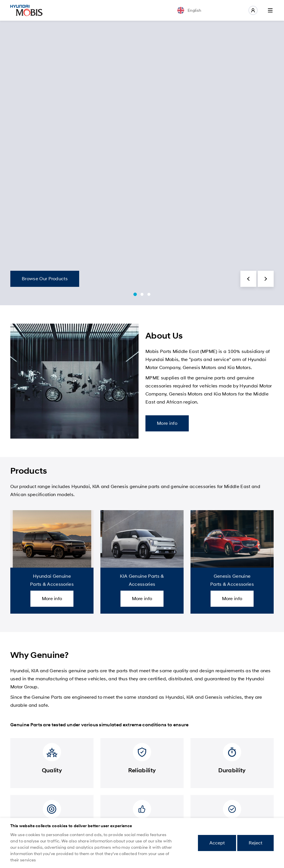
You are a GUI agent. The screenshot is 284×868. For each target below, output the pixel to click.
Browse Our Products (45, 279)
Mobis (26, 10)
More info (167, 423)
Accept (217, 843)
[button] (248, 279)
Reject (255, 843)
